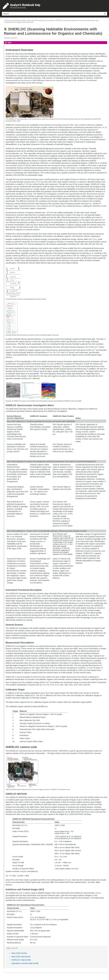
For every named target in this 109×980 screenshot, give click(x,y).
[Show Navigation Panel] (106, 6)
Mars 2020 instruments (21, 957)
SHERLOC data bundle (21, 960)
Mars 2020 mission (19, 953)
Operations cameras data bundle (25, 963)
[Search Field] (55, 14)
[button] (105, 14)
